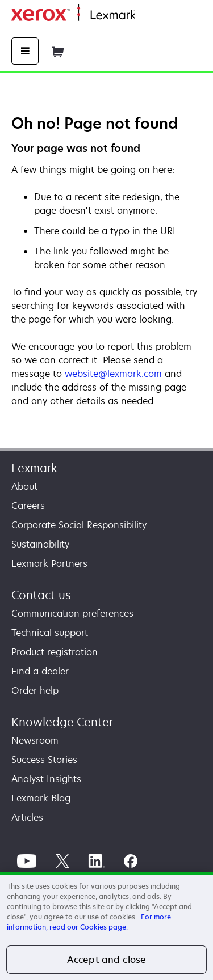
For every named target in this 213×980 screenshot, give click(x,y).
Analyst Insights (46, 779)
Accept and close (107, 960)
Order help (35, 690)
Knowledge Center (62, 722)
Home (147, 16)
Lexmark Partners (49, 563)
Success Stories (44, 760)
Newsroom (35, 740)
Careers (28, 506)
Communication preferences (72, 613)
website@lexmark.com (113, 374)
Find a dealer (40, 671)
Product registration (55, 652)
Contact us (41, 595)
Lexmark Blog (41, 798)
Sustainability (40, 544)
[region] (106, 926)
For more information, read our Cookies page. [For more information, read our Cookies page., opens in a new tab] (89, 922)
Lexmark (34, 468)
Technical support (50, 633)
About (24, 486)
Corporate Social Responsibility (79, 525)
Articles (27, 817)
